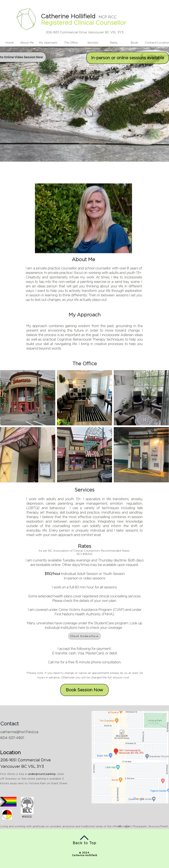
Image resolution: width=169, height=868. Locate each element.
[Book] (134, 43)
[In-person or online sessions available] (128, 58)
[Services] (93, 43)
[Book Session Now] (84, 690)
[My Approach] (48, 43)
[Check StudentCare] (84, 636)
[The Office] (71, 43)
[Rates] (114, 43)
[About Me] (27, 43)
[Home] (10, 43)
